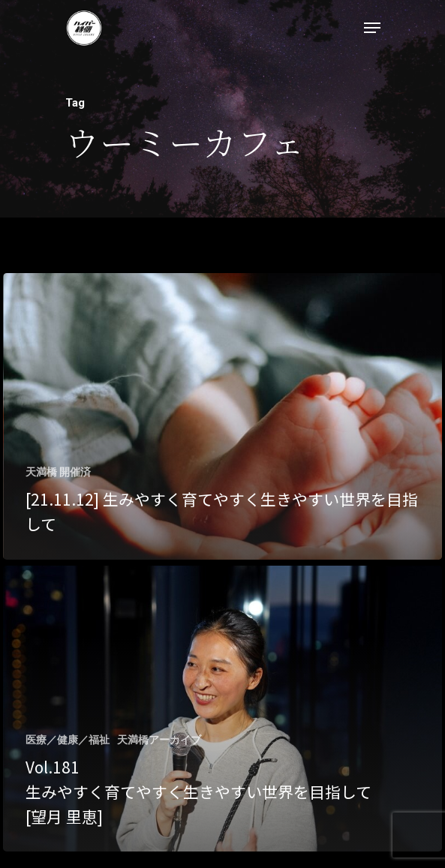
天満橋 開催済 (58, 472)
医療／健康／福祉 (68, 740)
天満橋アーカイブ (159, 740)
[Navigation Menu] (372, 28)
